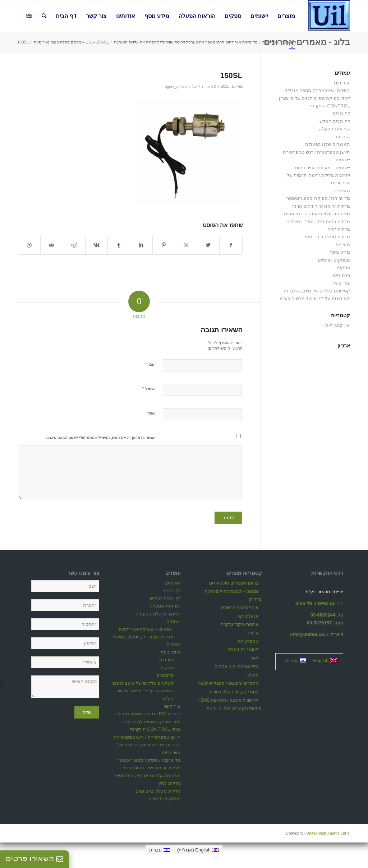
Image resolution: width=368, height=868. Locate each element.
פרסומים (341, 275)
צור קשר (341, 283)
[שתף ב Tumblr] (119, 245)
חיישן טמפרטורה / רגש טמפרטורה (316, 152)
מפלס (253, 675)
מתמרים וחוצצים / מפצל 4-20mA (228, 683)
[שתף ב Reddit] (74, 245)
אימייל (148, 389)
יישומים (343, 160)
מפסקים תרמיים (334, 260)
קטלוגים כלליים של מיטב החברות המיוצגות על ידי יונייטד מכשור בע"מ (140, 691)
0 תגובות (209, 87)
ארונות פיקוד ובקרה (240, 624)
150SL (231, 75)
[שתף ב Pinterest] (164, 245)
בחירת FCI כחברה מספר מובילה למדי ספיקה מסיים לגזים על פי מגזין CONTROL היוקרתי (314, 98)
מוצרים (343, 244)
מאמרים (342, 191)
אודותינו (342, 83)
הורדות (343, 137)
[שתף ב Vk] (96, 245)
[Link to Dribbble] (29, 245)
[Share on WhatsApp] (186, 245)
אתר (151, 413)
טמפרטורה (248, 641)
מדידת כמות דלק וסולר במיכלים (318, 221)
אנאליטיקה (248, 616)
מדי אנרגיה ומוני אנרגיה (236, 666)
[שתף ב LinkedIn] (141, 245)
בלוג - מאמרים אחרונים (307, 42)
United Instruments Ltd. (315, 833)
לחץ (255, 658)
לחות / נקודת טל (243, 650)
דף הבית (341, 113)
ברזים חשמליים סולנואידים (234, 583)
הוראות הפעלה (334, 129)
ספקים (343, 267)
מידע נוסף (340, 252)
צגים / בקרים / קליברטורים (233, 692)
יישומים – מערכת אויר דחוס (323, 168)
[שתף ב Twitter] (208, 245)
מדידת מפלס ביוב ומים (327, 237)
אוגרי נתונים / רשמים (239, 608)
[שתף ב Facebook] (231, 245)
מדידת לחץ (339, 229)
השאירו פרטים (34, 858)
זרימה (253, 633)
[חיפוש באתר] (44, 16)
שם (150, 364)
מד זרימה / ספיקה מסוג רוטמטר (318, 198)
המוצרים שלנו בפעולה (328, 144)
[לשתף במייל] (52, 245)
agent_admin (176, 87)
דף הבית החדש (335, 121)
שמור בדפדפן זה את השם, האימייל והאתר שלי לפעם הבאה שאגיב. (100, 438)
